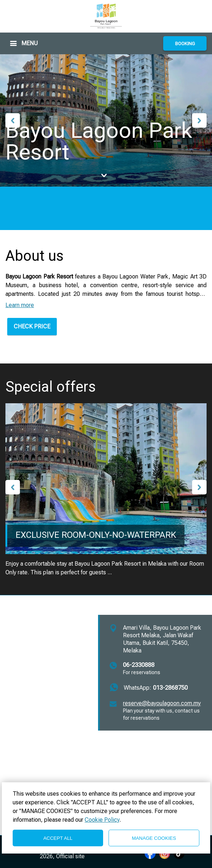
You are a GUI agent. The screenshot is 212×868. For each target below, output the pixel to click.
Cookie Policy (102, 820)
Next (199, 120)
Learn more (20, 305)
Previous (13, 120)
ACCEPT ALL (58, 838)
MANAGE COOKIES (154, 838)
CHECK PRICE (32, 326)
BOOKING (185, 44)
